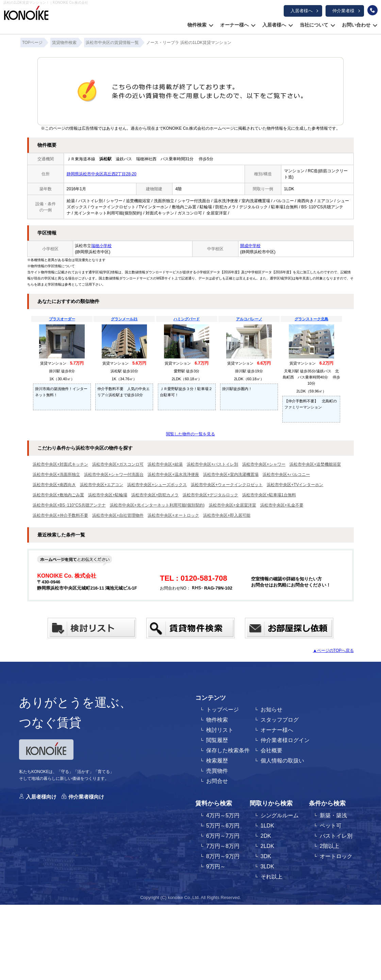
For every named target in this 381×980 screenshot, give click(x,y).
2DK (266, 836)
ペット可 (331, 826)
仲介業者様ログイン (285, 740)
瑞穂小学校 (101, 246)
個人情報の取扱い (282, 761)
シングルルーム (280, 815)
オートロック (336, 856)
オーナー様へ (234, 25)
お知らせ (271, 710)
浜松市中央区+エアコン (102, 485)
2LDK (267, 846)
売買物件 (217, 771)
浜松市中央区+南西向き (54, 485)
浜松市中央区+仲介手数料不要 (60, 515)
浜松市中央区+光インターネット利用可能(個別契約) (157, 505)
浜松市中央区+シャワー (264, 464)
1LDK (267, 826)
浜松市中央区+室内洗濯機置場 (231, 475)
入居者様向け (41, 797)
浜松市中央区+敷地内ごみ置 (58, 495)
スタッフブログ (280, 720)
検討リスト (220, 730)
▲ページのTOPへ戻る (333, 650)
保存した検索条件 (228, 750)
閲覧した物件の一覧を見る (190, 434)
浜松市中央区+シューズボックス (157, 485)
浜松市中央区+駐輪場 (108, 495)
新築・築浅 (333, 815)
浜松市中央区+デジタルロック (210, 495)
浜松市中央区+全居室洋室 (233, 505)
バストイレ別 (336, 836)
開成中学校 (250, 246)
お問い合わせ (356, 25)
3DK (266, 856)
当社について (314, 25)
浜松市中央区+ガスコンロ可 (118, 464)
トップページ (222, 710)
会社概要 (271, 750)
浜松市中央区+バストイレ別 (212, 464)
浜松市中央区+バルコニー (286, 475)
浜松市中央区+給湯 (165, 464)
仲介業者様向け (86, 797)
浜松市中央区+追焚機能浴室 (315, 464)
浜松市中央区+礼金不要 (282, 505)
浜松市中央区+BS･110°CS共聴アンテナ (69, 505)
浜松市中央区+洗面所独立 (56, 475)
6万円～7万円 (223, 836)
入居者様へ (302, 11)
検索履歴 (217, 761)
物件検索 (197, 25)
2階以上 (329, 846)
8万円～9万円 (223, 856)
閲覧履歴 (217, 740)
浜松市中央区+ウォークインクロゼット (227, 485)
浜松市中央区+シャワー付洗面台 (114, 475)
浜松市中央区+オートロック (173, 515)
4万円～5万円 (223, 815)
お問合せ (217, 781)
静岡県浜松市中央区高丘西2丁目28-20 (102, 174)
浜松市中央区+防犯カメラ (155, 495)
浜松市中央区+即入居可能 (227, 515)
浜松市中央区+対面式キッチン (60, 464)
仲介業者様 (343, 11)
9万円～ (216, 866)
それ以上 (271, 877)
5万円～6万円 (223, 826)
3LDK (267, 866)
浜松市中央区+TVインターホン (295, 485)
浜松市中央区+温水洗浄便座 (173, 475)
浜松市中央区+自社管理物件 (118, 515)
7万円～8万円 (223, 846)
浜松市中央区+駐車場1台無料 (269, 495)
